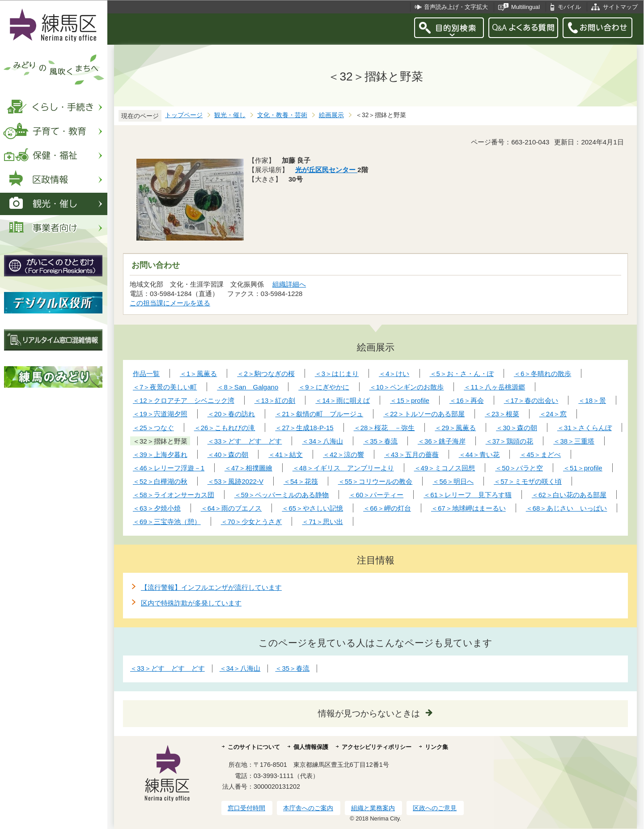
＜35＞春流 (292, 668)
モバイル (569, 7)
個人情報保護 (311, 747)
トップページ (184, 115)
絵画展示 (331, 115)
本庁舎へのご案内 (308, 808)
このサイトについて (254, 747)
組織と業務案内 (373, 808)
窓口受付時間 (246, 808)
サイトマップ (620, 7)
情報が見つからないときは (369, 713)
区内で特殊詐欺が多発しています (191, 603)
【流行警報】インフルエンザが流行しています (211, 587)
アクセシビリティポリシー (377, 747)
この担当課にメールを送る (170, 303)
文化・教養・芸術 (282, 115)
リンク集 (436, 747)
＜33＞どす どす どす (167, 668)
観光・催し (230, 115)
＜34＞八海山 (240, 668)
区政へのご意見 (435, 808)
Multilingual (525, 7)
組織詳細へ (289, 284)
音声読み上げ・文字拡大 (456, 7)
